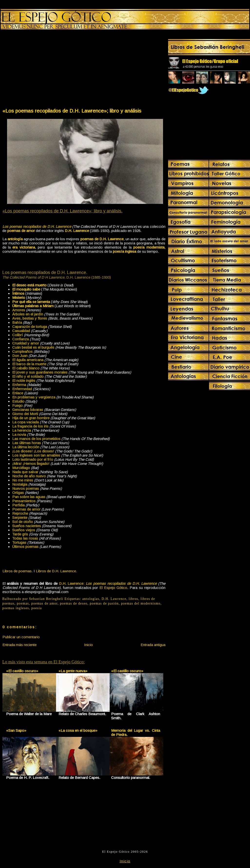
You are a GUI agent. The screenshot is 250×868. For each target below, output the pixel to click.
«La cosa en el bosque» (78, 730)
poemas (23, 603)
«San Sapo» (16, 730)
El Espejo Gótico (113, 588)
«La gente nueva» (73, 671)
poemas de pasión (104, 603)
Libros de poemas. (18, 571)
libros (133, 599)
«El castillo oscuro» (22, 671)
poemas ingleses (16, 608)
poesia (37, 608)
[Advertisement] (43, 70)
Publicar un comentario (21, 637)
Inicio (88, 645)
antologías (91, 599)
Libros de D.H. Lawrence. (56, 571)
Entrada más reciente (19, 645)
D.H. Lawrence (114, 599)
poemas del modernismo (141, 603)
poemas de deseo (74, 603)
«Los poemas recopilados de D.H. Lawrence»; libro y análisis (72, 111)
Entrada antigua (153, 645)
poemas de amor (44, 603)
